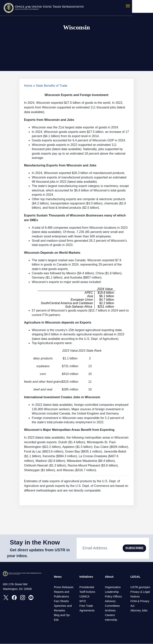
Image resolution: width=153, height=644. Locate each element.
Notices (135, 597)
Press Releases (64, 587)
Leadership (112, 592)
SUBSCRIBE (134, 548)
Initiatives (86, 577)
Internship (111, 620)
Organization (113, 587)
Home (28, 86)
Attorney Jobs (139, 611)
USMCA (84, 597)
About (109, 577)
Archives (110, 611)
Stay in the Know (35, 542)
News (58, 577)
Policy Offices (113, 597)
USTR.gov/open (140, 587)
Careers (110, 615)
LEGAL (136, 577)
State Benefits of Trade (52, 86)
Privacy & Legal (140, 592)
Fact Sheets (61, 601)
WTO (83, 601)
